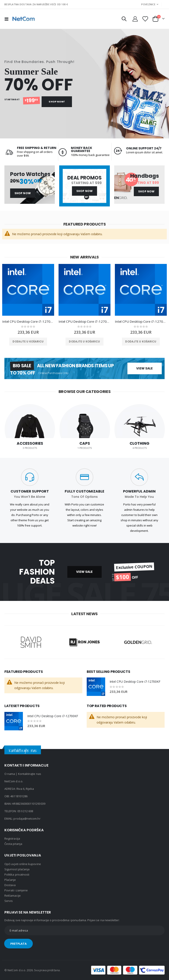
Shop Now (23, 193)
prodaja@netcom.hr (27, 819)
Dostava (10, 885)
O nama (10, 774)
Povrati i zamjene (16, 890)
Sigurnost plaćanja (17, 869)
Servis (9, 901)
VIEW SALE (84, 572)
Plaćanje (10, 880)
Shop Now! (57, 102)
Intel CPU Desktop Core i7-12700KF (28, 321)
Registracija (12, 838)
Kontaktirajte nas (30, 774)
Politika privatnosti (17, 874)
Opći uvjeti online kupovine (23, 864)
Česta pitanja (13, 844)
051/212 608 (25, 811)
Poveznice (148, 4)
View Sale (144, 368)
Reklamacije (13, 896)
